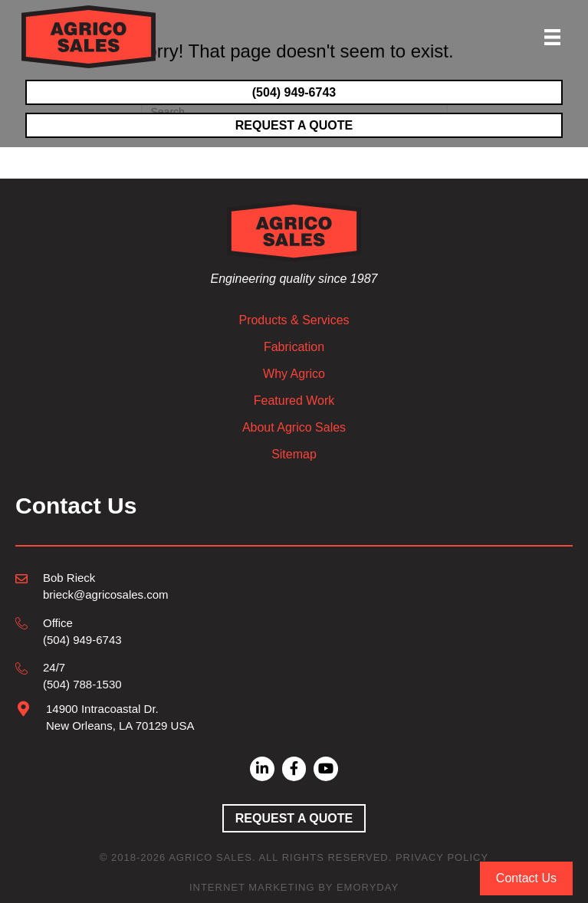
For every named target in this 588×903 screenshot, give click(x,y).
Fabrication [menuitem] (294, 347)
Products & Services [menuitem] (294, 320)
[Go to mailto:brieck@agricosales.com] (92, 586)
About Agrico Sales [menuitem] (294, 428)
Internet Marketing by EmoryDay (294, 887)
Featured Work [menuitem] (294, 401)
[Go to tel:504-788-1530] (92, 676)
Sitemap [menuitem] (294, 455)
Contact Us (526, 878)
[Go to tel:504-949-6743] (92, 632)
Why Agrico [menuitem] (294, 374)
